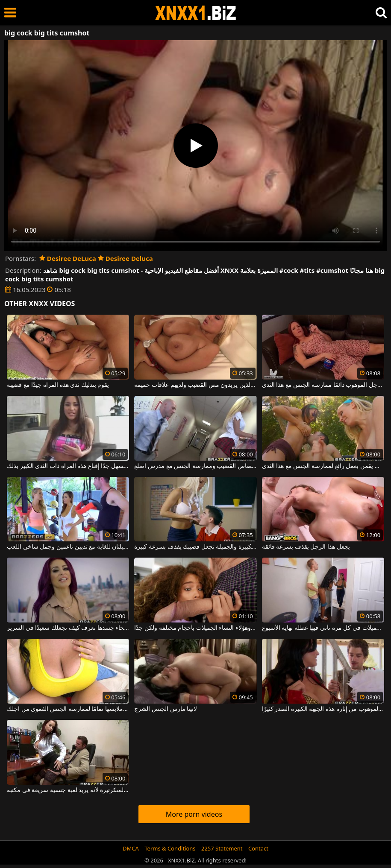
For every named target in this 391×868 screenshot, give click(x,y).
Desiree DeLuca (68, 258)
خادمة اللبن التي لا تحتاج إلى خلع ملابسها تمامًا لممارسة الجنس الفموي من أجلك (68, 709)
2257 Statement (222, 848)
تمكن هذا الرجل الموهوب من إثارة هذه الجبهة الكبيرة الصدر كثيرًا (323, 709)
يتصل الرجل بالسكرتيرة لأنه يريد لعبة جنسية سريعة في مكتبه (68, 790)
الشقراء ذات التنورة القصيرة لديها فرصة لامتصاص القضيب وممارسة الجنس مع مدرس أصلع (195, 466)
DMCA (131, 848)
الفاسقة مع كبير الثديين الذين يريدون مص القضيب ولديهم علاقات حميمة (195, 385)
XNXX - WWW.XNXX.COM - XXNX (196, 13)
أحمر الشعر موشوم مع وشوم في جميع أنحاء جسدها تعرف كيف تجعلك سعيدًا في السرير (68, 628)
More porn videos (194, 814)
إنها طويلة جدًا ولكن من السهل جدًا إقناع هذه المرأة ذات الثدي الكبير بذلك (68, 466)
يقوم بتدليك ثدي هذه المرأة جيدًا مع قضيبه (58, 385)
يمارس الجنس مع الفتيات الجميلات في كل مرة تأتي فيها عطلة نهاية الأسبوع (323, 628)
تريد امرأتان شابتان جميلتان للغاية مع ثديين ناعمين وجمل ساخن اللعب (68, 547)
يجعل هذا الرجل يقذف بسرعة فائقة (306, 547)
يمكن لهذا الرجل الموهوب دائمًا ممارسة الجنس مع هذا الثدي (323, 385)
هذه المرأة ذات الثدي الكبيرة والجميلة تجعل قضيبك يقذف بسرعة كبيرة (195, 547)
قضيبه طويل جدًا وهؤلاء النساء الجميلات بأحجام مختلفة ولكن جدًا (195, 628)
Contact (258, 848)
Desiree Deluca (125, 258)
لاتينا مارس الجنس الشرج (166, 709)
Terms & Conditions (170, 848)
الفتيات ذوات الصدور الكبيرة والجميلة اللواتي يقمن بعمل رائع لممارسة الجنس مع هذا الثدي (323, 466)
